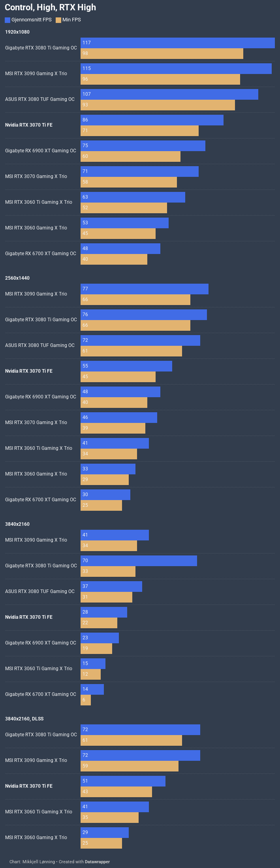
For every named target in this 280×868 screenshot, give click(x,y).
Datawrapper (97, 862)
